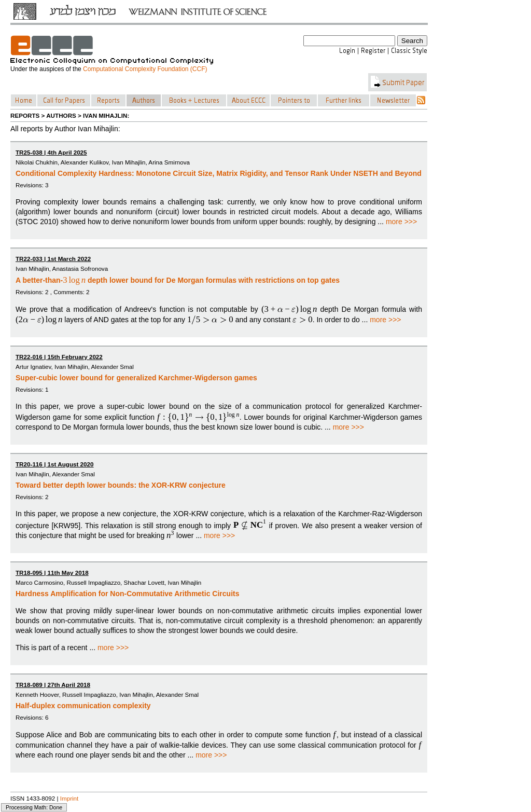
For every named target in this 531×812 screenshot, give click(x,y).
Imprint (69, 798)
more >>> (401, 222)
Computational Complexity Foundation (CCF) (145, 69)
